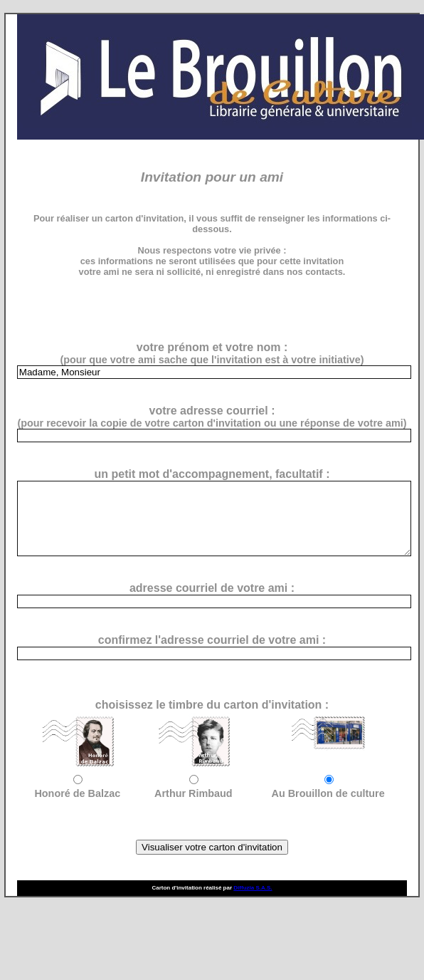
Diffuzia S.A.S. (253, 888)
